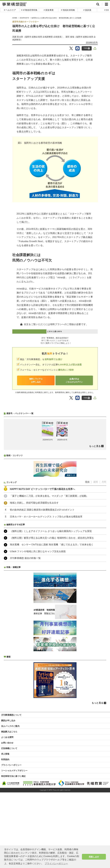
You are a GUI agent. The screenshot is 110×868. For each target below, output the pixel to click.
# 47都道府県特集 (29, 10)
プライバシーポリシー (11, 841)
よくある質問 (7, 813)
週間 (96, 558)
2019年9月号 (92, 43)
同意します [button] (94, 857)
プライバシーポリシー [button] (56, 864)
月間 (104, 558)
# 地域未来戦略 (68, 10)
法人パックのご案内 (10, 802)
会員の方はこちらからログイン (74, 380)
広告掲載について (9, 824)
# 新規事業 (49, 10)
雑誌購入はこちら (9, 807)
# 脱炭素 (87, 10)
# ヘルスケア (10, 10)
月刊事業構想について (11, 791)
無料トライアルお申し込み (36, 380)
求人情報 (5, 829)
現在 (87, 558)
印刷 (87, 48)
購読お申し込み (8, 796)
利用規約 (5, 835)
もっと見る (95, 522)
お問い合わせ (7, 818)
